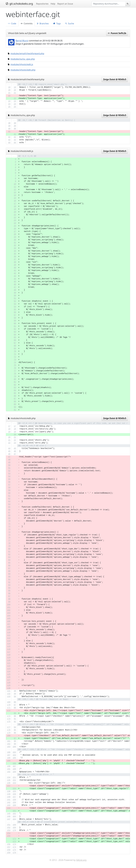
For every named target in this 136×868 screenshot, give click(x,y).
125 (9, 674)
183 (9, 747)
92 (9, 582)
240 (9, 797)
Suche (70, 23)
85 (15, 393)
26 (15, 229)
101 (9, 607)
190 (9, 766)
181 (9, 741)
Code (12, 23)
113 (9, 641)
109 (9, 630)
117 (9, 652)
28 (15, 234)
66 (15, 340)
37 (15, 259)
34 (15, 251)
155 (14, 791)
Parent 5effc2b (117, 33)
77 (15, 371)
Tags (57, 23)
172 (9, 710)
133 (9, 696)
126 (9, 677)
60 (15, 323)
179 (9, 733)
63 (15, 332)
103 (9, 613)
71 (15, 354)
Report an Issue (65, 4)
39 (9, 126)
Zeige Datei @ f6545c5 (115, 79)
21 (9, 93)
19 (9, 87)
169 (9, 702)
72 (15, 357)
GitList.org (81, 860)
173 (9, 716)
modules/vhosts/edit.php (23, 70)
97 (9, 596)
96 (9, 593)
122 (9, 666)
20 (9, 90)
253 (9, 830)
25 (9, 107)
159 (14, 802)
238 (9, 791)
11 (15, 187)
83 (15, 387)
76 (15, 368)
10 (15, 184)
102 (9, 610)
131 (9, 691)
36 (15, 256)
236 (9, 783)
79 (15, 376)
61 (15, 326)
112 (9, 638)
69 (15, 348)
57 (15, 315)
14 (15, 195)
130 (9, 688)
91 (15, 410)
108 (9, 627)
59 (15, 321)
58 (15, 318)
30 (15, 240)
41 (9, 131)
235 (9, 780)
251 (9, 825)
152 (14, 780)
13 (15, 192)
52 (15, 301)
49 (15, 293)
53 (15, 304)
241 (9, 800)
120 (9, 660)
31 (15, 243)
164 (14, 819)
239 (9, 794)
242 (9, 802)
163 (14, 816)
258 (9, 850)
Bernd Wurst (22, 41)
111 (9, 635)
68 (15, 346)
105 (9, 618)
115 (9, 646)
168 (14, 825)
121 (9, 663)
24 (9, 104)
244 (9, 808)
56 (15, 312)
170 (9, 705)
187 (9, 755)
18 (15, 206)
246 (9, 816)
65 (15, 337)
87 (15, 399)
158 (14, 800)
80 (15, 379)
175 (9, 722)
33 (15, 248)
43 (9, 140)
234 (9, 777)
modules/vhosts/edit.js (22, 64)
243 (9, 805)
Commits (27, 23)
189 (9, 761)
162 (14, 814)
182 (9, 744)
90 (15, 407)
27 (15, 231)
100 (9, 605)
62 (15, 329)
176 (14, 853)
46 (15, 284)
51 (15, 298)
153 (14, 783)
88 (15, 401)
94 (9, 588)
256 (9, 844)
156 (14, 794)
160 (14, 805)
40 (9, 129)
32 (15, 245)
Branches (43, 23)
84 (15, 390)
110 (9, 632)
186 (9, 752)
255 (9, 836)
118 (9, 655)
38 (9, 123)
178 (9, 730)
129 (9, 685)
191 (9, 769)
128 (9, 683)
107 (9, 624)
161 (14, 811)
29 (15, 237)
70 (15, 351)
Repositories (42, 4)
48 (15, 290)
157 (14, 797)
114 (9, 644)
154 (14, 788)
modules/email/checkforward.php (27, 53)
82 (15, 385)
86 (15, 396)
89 (15, 404)
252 (9, 828)
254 (9, 833)
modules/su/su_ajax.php (23, 59)
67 (15, 343)
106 (9, 621)
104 (9, 616)
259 (9, 853)
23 (9, 101)
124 (9, 671)
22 (9, 96)
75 (15, 365)
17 (15, 203)
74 (15, 362)
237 (9, 786)
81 (15, 382)
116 (9, 649)
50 (15, 295)
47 (15, 287)
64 (15, 335)
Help (53, 4)
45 (15, 282)
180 (9, 736)
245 (9, 814)
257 (9, 847)
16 (15, 201)
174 (9, 719)
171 (9, 708)
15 (15, 198)
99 (9, 602)
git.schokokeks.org (19, 4)
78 (15, 374)
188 (9, 758)
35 (15, 254)
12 (15, 190)
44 (9, 143)
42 (9, 137)
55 (15, 309)
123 (9, 669)
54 (15, 307)
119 (9, 657)
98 (9, 599)
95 (9, 591)
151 (14, 777)
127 (9, 680)
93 (9, 585)
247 (9, 819)
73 (15, 360)
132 (9, 694)
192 (9, 772)
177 (9, 727)
